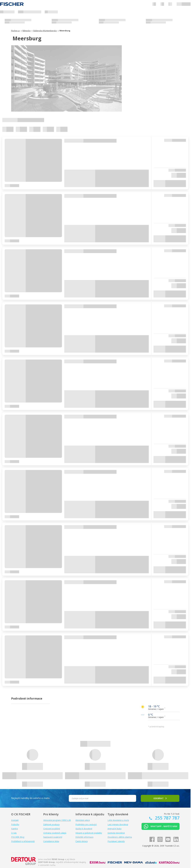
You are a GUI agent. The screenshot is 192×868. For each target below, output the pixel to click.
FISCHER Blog (18, 837)
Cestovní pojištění (52, 829)
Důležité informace (84, 837)
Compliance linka (51, 841)
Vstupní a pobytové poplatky (89, 833)
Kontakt (15, 820)
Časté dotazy (82, 841)
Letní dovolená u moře (118, 820)
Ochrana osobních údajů (55, 833)
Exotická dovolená (116, 833)
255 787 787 (167, 818)
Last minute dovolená (118, 824)
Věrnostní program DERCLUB (57, 820)
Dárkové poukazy (51, 824)
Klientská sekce (83, 820)
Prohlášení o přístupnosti (23, 841)
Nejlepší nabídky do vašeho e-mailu (30, 798)
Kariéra (15, 829)
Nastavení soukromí (53, 837)
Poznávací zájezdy (116, 841)
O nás (14, 833)
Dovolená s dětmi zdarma (120, 837)
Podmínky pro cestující (86, 824)
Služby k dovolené (84, 829)
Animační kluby (115, 829)
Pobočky (15, 824)
